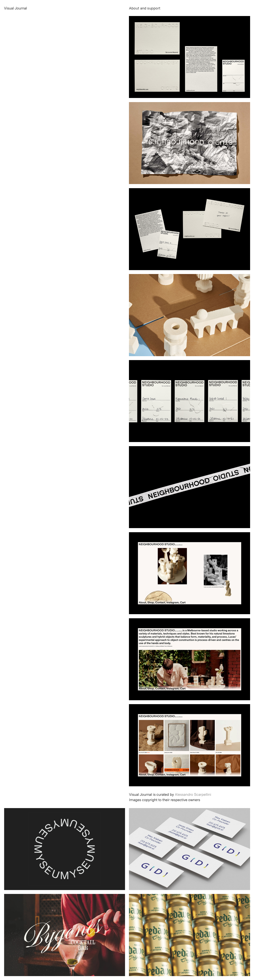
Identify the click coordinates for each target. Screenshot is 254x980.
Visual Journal (16, 8)
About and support (145, 8)
